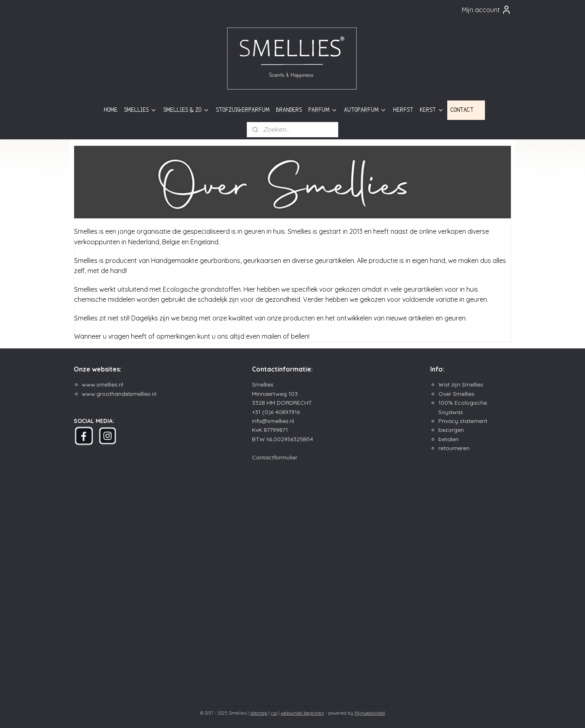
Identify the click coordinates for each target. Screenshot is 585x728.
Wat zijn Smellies (461, 384)
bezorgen (451, 430)
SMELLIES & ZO (186, 110)
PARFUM (323, 110)
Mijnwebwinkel (370, 713)
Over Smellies (456, 394)
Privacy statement (463, 421)
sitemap (259, 713)
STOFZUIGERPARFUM (243, 110)
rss (274, 713)
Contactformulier (275, 457)
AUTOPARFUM (365, 110)
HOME (111, 110)
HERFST (403, 110)
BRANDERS (289, 110)
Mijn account (487, 10)
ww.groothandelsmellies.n (121, 394)
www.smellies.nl (102, 384)
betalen (448, 439)
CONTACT (466, 110)
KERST (432, 110)
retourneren (454, 448)
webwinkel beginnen (302, 713)
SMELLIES (140, 110)
